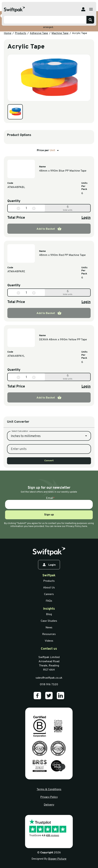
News (49, 628)
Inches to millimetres (26, 461)
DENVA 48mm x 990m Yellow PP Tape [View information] (63, 340)
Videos (49, 641)
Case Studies (49, 621)
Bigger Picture (57, 859)
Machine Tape (60, 33)
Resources (49, 634)
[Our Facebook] (37, 696)
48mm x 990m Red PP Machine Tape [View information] (62, 255)
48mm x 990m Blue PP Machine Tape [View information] (63, 171)
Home (8, 33)
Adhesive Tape (39, 33)
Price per (48, 150)
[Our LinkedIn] (60, 696)
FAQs (49, 601)
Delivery (49, 805)
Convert (49, 485)
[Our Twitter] (49, 696)
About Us (49, 588)
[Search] (90, 20)
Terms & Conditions (49, 789)
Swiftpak (49, 576)
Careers (49, 594)
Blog (49, 614)
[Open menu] (91, 9)
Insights (49, 609)
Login (86, 218)
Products (21, 33)
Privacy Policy (49, 797)
